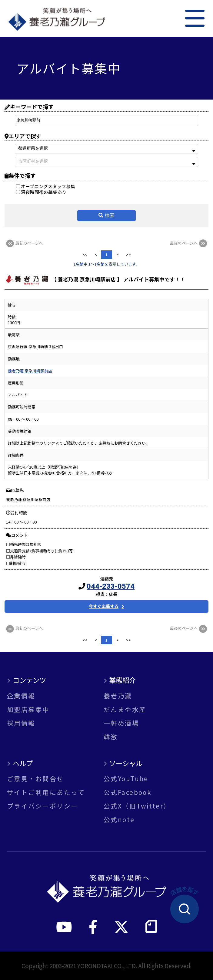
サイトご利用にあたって (46, 792)
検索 (110, 215)
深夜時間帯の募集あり (41, 192)
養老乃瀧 (118, 696)
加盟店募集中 (28, 709)
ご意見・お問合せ (35, 779)
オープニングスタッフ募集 (46, 186)
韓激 (111, 737)
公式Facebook (128, 792)
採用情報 (21, 723)
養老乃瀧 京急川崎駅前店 (30, 371)
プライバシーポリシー (43, 806)
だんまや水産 (125, 709)
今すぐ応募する (104, 606)
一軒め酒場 (121, 723)
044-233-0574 (111, 586)
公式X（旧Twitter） (137, 806)
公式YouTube (126, 779)
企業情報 (21, 696)
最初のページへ (24, 243)
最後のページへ (189, 243)
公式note (119, 820)
